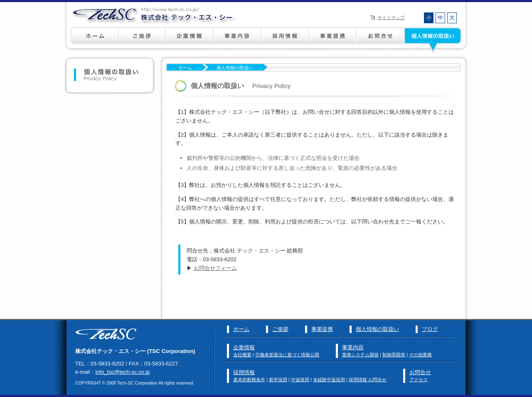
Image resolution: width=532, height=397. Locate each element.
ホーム (84, 40)
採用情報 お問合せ (368, 380)
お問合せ (420, 372)
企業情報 (189, 40)
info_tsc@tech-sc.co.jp (122, 372)
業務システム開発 (360, 355)
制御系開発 (394, 355)
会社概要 (242, 355)
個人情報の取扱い (437, 40)
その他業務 (420, 355)
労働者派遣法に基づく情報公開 (287, 355)
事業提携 (333, 40)
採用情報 (285, 40)
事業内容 (237, 40)
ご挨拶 (142, 40)
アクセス (419, 380)
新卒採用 (278, 380)
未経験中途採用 (329, 380)
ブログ (430, 329)
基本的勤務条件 (249, 380)
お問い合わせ (381, 40)
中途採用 (300, 380)
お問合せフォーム (215, 268)
